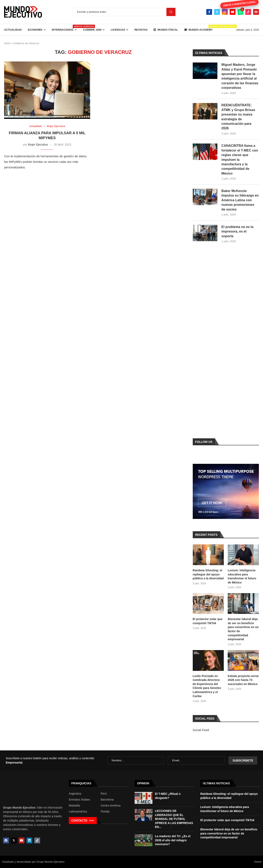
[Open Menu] (256, 12)
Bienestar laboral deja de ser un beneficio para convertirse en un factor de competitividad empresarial (243, 629)
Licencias (118, 30)
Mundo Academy (198, 28)
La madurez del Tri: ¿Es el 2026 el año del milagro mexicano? (173, 840)
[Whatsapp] (240, 12)
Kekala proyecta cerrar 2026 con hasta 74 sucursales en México (243, 680)
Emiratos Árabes (79, 800)
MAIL (92, 820)
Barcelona (107, 800)
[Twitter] (217, 12)
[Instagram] (225, 12)
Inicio (7, 43)
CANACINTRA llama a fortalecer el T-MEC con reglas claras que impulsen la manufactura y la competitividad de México (240, 159)
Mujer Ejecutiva (38, 145)
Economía (35, 30)
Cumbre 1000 (92, 30)
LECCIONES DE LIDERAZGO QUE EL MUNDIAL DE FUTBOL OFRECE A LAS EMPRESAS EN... (174, 819)
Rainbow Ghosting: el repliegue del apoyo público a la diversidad (208, 574)
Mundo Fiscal (166, 30)
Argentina (75, 794)
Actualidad (13, 30)
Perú (104, 794)
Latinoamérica (78, 811)
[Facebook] (209, 12)
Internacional (64, 28)
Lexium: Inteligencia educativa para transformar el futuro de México (242, 576)
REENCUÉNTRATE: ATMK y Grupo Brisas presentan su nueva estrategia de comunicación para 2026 (238, 117)
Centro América (111, 806)
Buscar (171, 12)
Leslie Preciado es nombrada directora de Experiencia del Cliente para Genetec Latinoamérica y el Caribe (207, 686)
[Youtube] (233, 12)
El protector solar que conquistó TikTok (208, 621)
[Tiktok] (248, 12)
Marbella (74, 806)
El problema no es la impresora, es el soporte (238, 231)
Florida (105, 811)
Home (258, 862)
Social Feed (201, 730)
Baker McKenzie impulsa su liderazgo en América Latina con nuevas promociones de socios (240, 200)
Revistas (141, 30)
